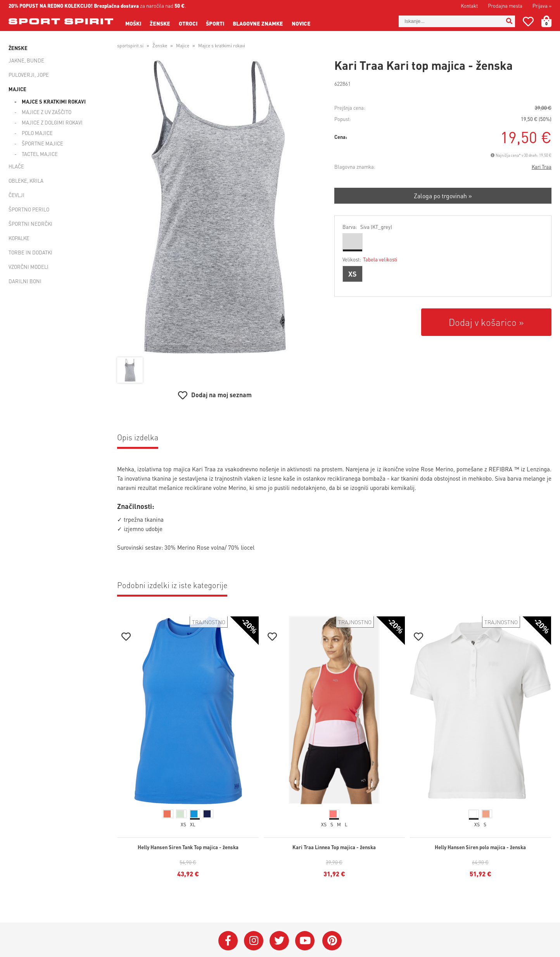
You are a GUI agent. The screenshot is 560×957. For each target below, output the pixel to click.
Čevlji (16, 195)
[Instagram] (254, 941)
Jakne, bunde (26, 60)
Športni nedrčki (30, 224)
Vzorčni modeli (29, 267)
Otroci (188, 23)
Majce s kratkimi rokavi (54, 101)
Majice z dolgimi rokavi (52, 122)
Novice (301, 23)
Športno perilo (29, 209)
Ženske (160, 23)
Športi (215, 23)
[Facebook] (228, 941)
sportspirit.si (130, 46)
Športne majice (42, 143)
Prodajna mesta (505, 6)
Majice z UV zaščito (47, 112)
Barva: (367, 227)
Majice (17, 89)
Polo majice (37, 133)
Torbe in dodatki (30, 252)
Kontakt (469, 6)
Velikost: (370, 259)
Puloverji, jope (29, 75)
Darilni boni (25, 281)
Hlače (16, 166)
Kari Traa (542, 167)
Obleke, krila (26, 181)
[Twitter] (279, 941)
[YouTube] (305, 941)
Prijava (542, 6)
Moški (133, 23)
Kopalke (19, 238)
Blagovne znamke (258, 23)
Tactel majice (40, 154)
